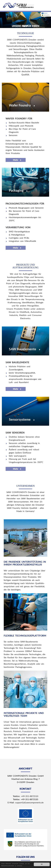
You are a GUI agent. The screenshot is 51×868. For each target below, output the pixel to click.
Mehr (16, 160)
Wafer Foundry (20, 105)
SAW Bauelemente (23, 349)
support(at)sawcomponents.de (29, 802)
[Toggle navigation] (45, 6)
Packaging (16, 190)
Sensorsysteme (20, 419)
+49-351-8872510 (30, 796)
